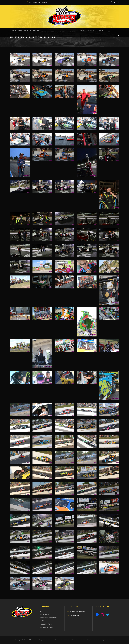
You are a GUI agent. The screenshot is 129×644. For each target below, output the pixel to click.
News (20, 31)
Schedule (28, 31)
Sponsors (72, 31)
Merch (101, 31)
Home (13, 31)
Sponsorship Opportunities (48, 618)
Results (36, 31)
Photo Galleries (44, 615)
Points (44, 31)
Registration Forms (46, 624)
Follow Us (110, 31)
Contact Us (92, 31)
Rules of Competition (46, 627)
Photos (83, 31)
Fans (52, 31)
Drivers (61, 31)
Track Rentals (44, 621)
